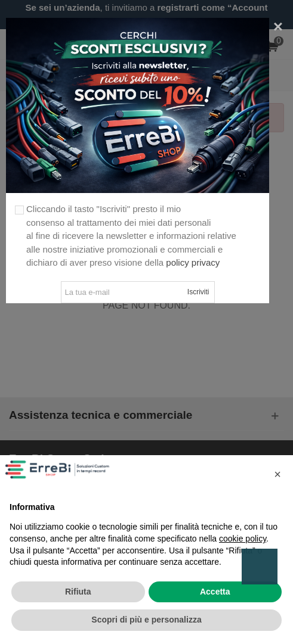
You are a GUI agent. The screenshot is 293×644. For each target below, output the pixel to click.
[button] (277, 474)
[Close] (278, 27)
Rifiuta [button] (78, 592)
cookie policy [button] (243, 539)
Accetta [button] (215, 592)
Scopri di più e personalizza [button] (146, 620)
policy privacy (193, 262)
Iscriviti (198, 292)
